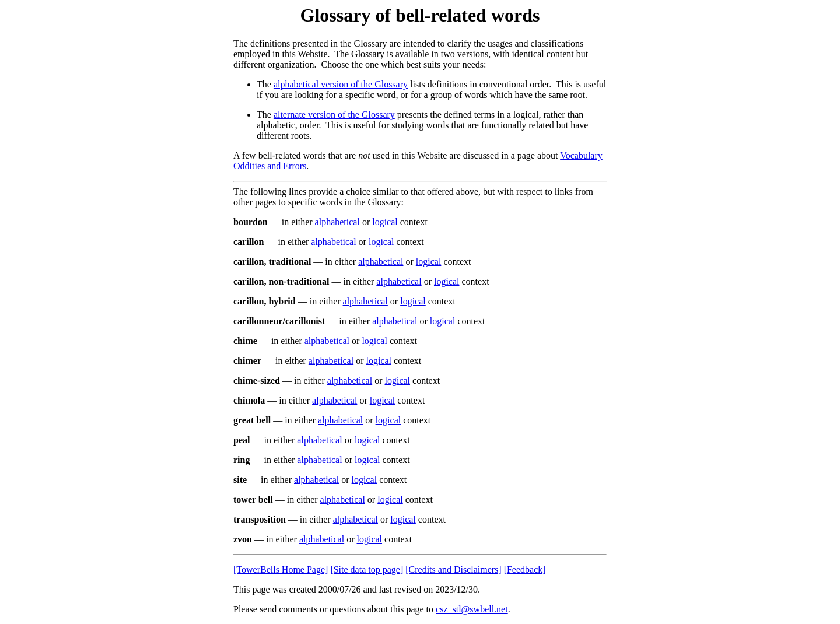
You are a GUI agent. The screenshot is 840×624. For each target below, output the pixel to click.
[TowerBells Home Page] (281, 569)
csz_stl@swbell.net (472, 609)
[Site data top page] (367, 569)
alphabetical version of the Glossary (341, 84)
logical (385, 222)
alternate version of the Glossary (334, 115)
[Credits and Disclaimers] (453, 569)
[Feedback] (525, 569)
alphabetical (337, 222)
